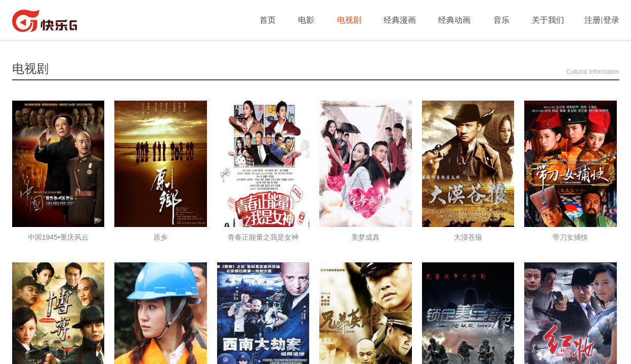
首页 (268, 20)
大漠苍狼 (468, 237)
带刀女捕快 (570, 237)
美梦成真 (365, 237)
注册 (593, 20)
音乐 (501, 20)
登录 (611, 20)
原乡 (160, 237)
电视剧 (349, 20)
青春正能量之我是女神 (263, 237)
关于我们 (548, 20)
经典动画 (454, 20)
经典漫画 (400, 20)
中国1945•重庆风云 (58, 237)
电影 (306, 20)
